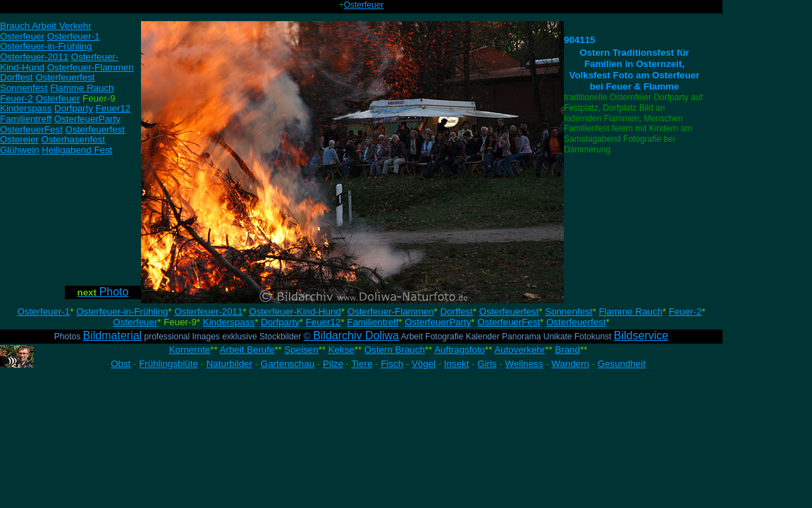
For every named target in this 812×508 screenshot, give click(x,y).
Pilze (333, 364)
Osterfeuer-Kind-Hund (295, 312)
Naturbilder (229, 364)
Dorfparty (280, 322)
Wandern (570, 364)
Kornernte (190, 350)
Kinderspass (229, 322)
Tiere (362, 364)
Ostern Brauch (395, 350)
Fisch (392, 364)
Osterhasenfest (73, 139)
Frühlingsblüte (168, 364)
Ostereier (19, 139)
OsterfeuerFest (509, 322)
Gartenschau (288, 364)
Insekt (457, 364)
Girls (487, 364)
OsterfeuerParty (438, 322)
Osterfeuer (364, 5)
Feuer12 (324, 322)
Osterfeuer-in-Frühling (122, 312)
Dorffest (456, 312)
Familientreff (373, 322)
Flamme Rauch (630, 312)
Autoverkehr (519, 350)
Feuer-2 (685, 312)
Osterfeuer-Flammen (391, 312)
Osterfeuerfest (509, 312)
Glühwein (20, 150)
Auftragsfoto (460, 350)
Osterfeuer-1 (43, 312)
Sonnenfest (568, 312)
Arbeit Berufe (247, 350)
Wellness (524, 364)
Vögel (424, 364)
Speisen (301, 350)
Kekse (342, 350)
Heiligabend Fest (77, 150)
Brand (567, 350)
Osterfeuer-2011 (208, 312)
